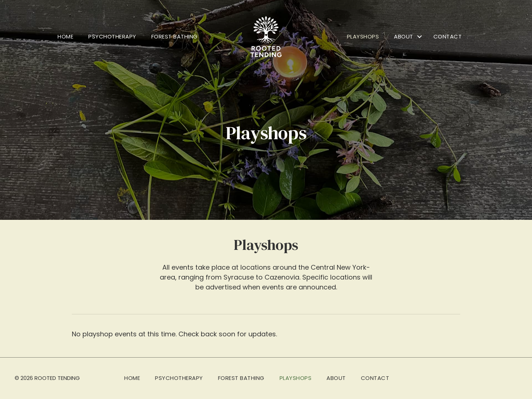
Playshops (363, 36)
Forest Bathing (175, 36)
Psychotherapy (112, 36)
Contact (448, 36)
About (404, 36)
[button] (420, 37)
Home (65, 36)
